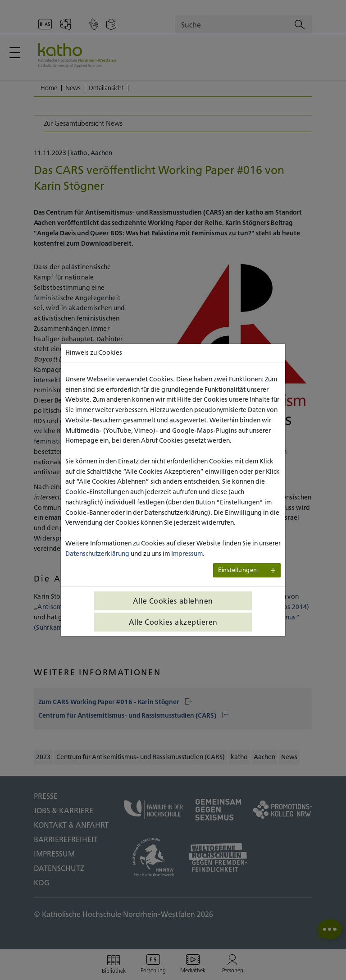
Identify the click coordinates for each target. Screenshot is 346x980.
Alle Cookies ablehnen (173, 601)
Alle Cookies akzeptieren (173, 622)
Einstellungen (238, 570)
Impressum (187, 554)
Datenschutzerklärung (97, 554)
